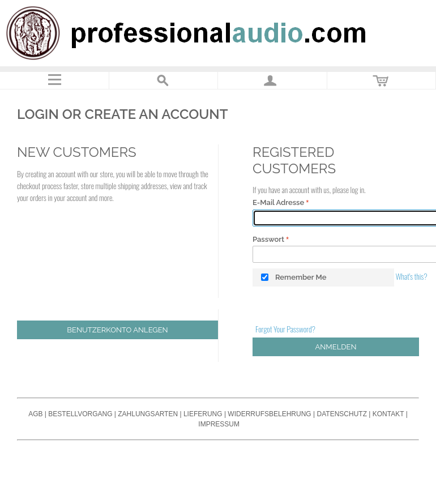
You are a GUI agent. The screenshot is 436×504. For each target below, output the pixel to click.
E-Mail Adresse (278, 202)
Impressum (219, 424)
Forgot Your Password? (285, 329)
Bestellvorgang (80, 414)
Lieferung (203, 414)
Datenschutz (342, 414)
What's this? (412, 276)
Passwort (268, 239)
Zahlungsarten (148, 414)
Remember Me (301, 277)
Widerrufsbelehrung (269, 414)
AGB (35, 414)
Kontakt (388, 414)
